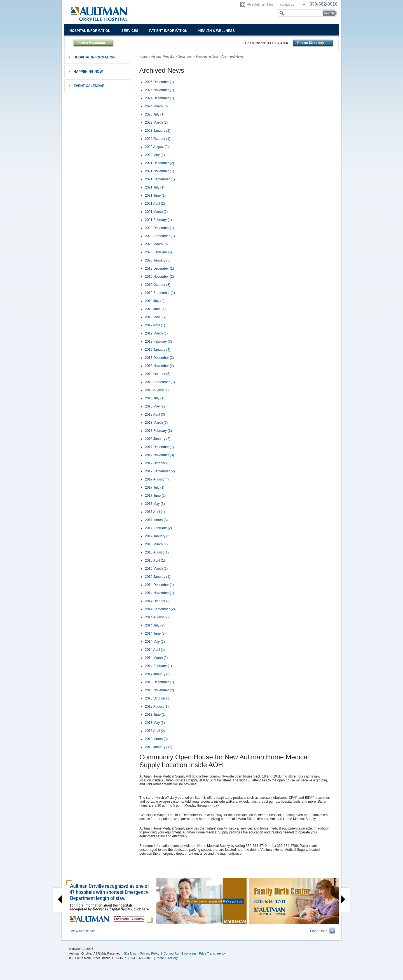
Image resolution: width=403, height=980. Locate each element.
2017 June (155, 496)
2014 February (158, 666)
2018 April (155, 414)
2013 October (158, 698)
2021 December (159, 163)
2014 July (155, 625)
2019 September (160, 293)
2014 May (155, 642)
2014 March (156, 658)
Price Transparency (213, 953)
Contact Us (171, 953)
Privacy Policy (150, 953)
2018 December (159, 358)
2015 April (155, 560)
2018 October (158, 374)
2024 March (156, 106)
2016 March (156, 544)
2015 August (157, 552)
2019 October (158, 285)
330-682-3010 (324, 4)
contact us (287, 4)
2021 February (158, 220)
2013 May (155, 723)
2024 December (159, 98)
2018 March (156, 423)
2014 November (159, 593)
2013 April (155, 731)
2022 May (155, 155)
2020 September (160, 236)
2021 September (160, 179)
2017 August (157, 479)
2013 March (156, 739)
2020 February (158, 252)
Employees (189, 953)
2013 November (159, 690)
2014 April (155, 650)
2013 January (159, 747)
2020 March (156, 244)
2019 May (155, 317)
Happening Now (207, 56)
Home (143, 56)
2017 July (155, 487)
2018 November (159, 366)
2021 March (156, 212)
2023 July (155, 114)
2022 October (158, 139)
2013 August (157, 706)
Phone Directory (167, 958)
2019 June (155, 309)
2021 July (155, 187)
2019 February (158, 341)
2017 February (158, 528)
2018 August (157, 390)
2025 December (159, 82)
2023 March (156, 123)
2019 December (159, 268)
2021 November (159, 171)
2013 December (159, 682)
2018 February (158, 431)
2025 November (159, 90)
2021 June (155, 195)
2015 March (156, 569)
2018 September (160, 382)
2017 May (155, 504)
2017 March (156, 520)
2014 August (157, 617)
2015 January (158, 577)
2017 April (155, 512)
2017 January (158, 536)
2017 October (158, 463)
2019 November (159, 277)
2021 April (155, 204)
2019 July (155, 301)
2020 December (159, 228)
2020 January (158, 260)
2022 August (157, 147)
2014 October (158, 601)
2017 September (160, 471)
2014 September (160, 609)
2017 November (159, 455)
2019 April (155, 325)
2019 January (158, 350)
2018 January (158, 439)
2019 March (156, 333)
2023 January (158, 131)
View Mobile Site (83, 931)
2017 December (159, 447)
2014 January (158, 674)
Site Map (130, 953)
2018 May (155, 406)
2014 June (155, 633)
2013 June (155, 715)
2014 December (159, 585)
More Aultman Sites (260, 4)
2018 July (155, 398)
